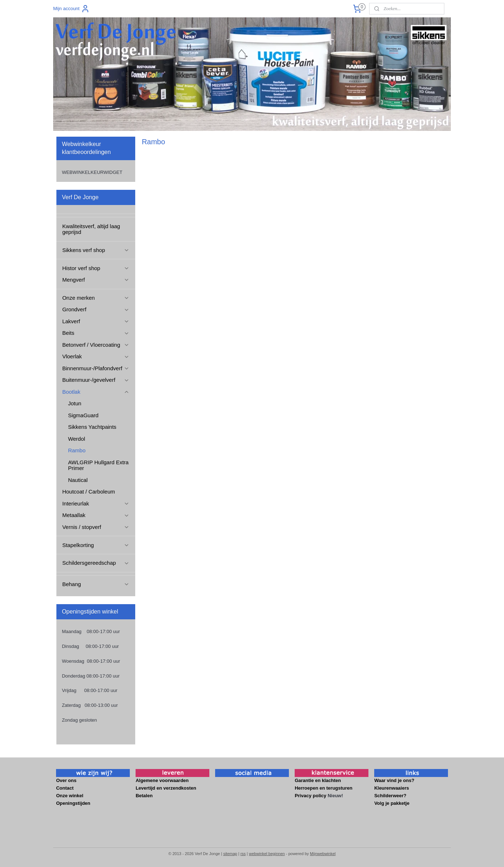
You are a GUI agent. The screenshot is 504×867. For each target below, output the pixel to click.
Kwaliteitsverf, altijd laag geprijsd (91, 229)
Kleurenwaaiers (392, 788)
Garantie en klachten (318, 780)
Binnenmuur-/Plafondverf (96, 368)
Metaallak (96, 515)
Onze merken (96, 298)
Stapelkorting (96, 545)
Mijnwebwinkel (323, 854)
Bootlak (96, 392)
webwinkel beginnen (267, 854)
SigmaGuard (83, 415)
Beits (96, 333)
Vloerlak (96, 356)
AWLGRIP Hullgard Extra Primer (98, 465)
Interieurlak (96, 503)
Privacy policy (310, 796)
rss (243, 854)
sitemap (230, 854)
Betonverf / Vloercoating (96, 345)
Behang (96, 584)
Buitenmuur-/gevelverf (96, 380)
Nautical (78, 480)
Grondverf (96, 309)
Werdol (76, 439)
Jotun (75, 403)
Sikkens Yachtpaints (92, 427)
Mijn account (71, 9)
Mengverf (96, 280)
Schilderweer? (391, 796)
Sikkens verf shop (96, 250)
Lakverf (96, 321)
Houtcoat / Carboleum (89, 492)
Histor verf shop (96, 268)
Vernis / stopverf (96, 527)
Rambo (77, 450)
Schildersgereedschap (96, 563)
